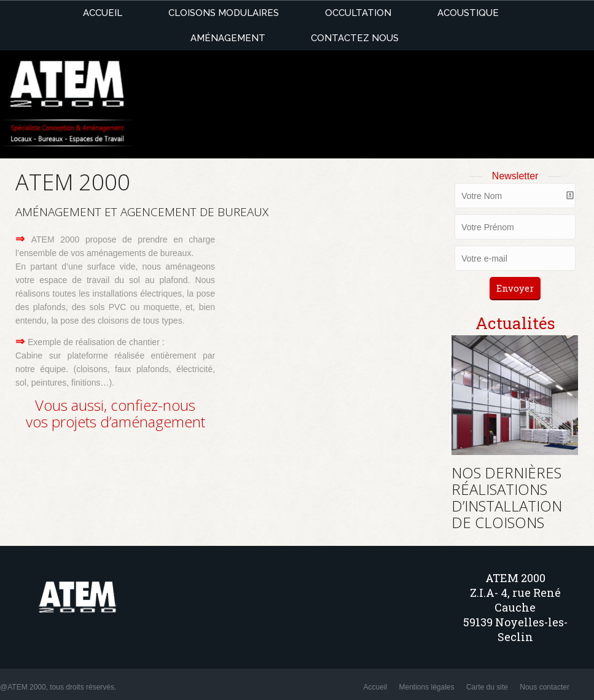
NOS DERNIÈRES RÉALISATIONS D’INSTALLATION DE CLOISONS (507, 497)
